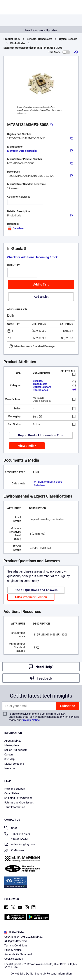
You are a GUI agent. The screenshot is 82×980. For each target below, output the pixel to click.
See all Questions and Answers (36, 590)
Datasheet (16, 228)
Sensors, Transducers (39, 39)
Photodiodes (18, 43)
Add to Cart (41, 284)
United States (14, 932)
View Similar (27, 446)
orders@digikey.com (20, 845)
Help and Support (15, 789)
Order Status (12, 793)
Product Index (12, 39)
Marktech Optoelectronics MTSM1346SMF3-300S (33, 48)
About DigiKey (13, 741)
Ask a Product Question (31, 597)
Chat (11, 828)
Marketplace (12, 745)
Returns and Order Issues (19, 803)
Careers (9, 755)
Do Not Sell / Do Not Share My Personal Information (41, 974)
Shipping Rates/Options (18, 798)
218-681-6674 (16, 839)
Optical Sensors (68, 39)
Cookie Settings (14, 959)
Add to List (41, 297)
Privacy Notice (31, 720)
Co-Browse (14, 851)
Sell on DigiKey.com (16, 750)
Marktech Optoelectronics (22, 151)
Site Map (10, 759)
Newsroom (11, 768)
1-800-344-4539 (17, 834)
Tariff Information (15, 807)
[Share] (76, 52)
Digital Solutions (14, 764)
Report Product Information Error (41, 435)
